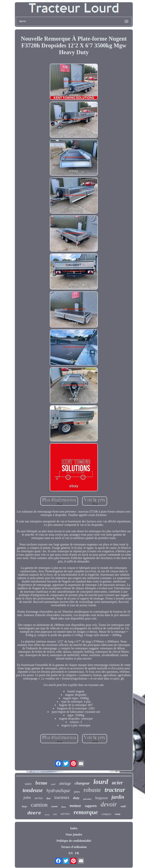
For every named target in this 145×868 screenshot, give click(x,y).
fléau (64, 807)
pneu (77, 792)
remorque (86, 812)
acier (117, 783)
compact (106, 814)
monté (54, 806)
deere (34, 813)
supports (91, 806)
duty (76, 798)
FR (77, 853)
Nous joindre (74, 834)
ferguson (101, 798)
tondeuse (33, 790)
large (24, 806)
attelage (65, 783)
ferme (41, 783)
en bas (39, 798)
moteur (75, 806)
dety (55, 814)
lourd (101, 782)
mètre (28, 784)
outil (123, 806)
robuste (92, 790)
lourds (47, 815)
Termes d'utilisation (74, 847)
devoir (109, 804)
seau (118, 814)
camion (39, 805)
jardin (118, 797)
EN (71, 853)
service (65, 814)
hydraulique (58, 790)
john (27, 797)
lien (49, 798)
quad (53, 784)
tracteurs (62, 797)
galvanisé (87, 799)
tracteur (115, 790)
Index (74, 828)
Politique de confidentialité (74, 841)
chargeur (82, 783)
